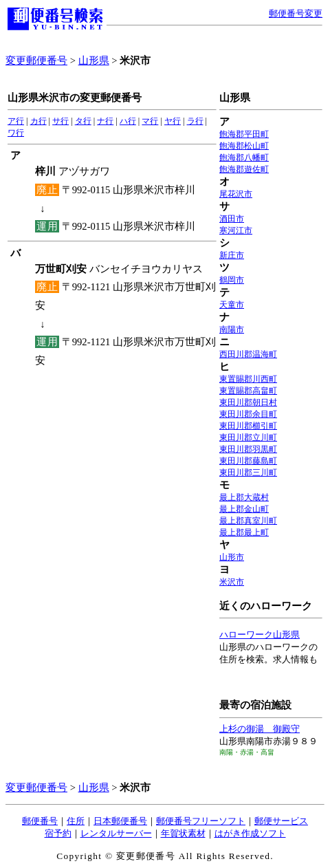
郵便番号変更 (296, 13)
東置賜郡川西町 (248, 379)
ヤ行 (173, 121)
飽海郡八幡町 (244, 158)
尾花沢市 (236, 194)
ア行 (16, 121)
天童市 (232, 305)
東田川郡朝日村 (248, 402)
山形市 (232, 557)
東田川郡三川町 (248, 473)
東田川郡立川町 (248, 437)
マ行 (150, 121)
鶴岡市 (232, 280)
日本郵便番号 (120, 821)
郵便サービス (281, 821)
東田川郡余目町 (248, 414)
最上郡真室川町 (248, 521)
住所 (76, 821)
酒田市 (232, 219)
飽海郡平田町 (244, 134)
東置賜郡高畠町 (248, 391)
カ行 (38, 121)
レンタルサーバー (116, 833)
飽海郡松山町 (244, 146)
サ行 (60, 121)
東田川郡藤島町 (248, 461)
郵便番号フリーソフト (201, 821)
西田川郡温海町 (248, 354)
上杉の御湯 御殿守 (260, 729)
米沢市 (232, 582)
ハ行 (128, 121)
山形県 (94, 61)
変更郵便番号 (36, 61)
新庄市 (232, 255)
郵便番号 (40, 821)
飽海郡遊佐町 (244, 169)
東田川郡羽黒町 (248, 449)
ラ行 (195, 121)
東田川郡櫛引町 (248, 426)
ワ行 (16, 133)
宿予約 (58, 833)
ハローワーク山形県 (260, 634)
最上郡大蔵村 (244, 497)
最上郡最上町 (244, 532)
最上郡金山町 (244, 509)
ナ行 (105, 121)
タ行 (83, 121)
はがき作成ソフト (250, 833)
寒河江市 (236, 230)
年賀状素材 (183, 833)
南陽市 (232, 329)
